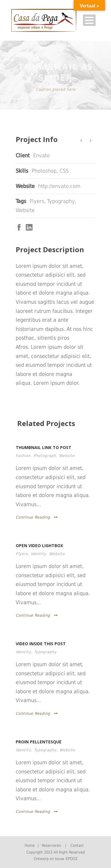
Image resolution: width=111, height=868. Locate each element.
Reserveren (51, 845)
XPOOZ (71, 859)
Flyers (37, 201)
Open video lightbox (39, 546)
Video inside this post (41, 644)
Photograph (45, 456)
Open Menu (89, 20)
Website (25, 210)
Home (30, 845)
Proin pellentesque (39, 742)
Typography (61, 201)
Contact (77, 845)
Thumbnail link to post (44, 447)
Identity (38, 554)
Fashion (23, 456)
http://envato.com (59, 186)
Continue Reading (37, 517)
